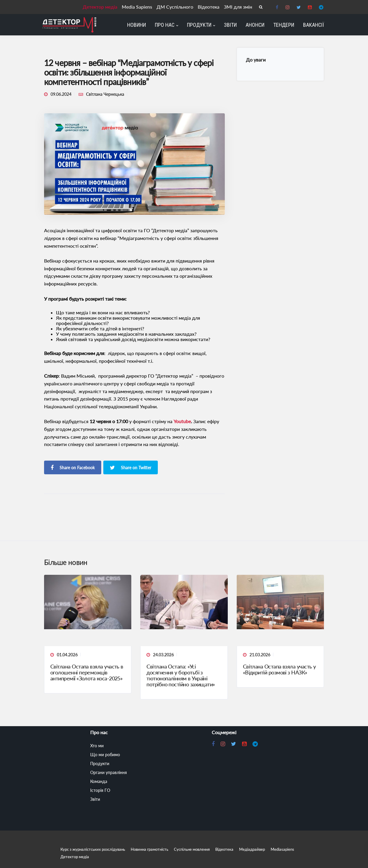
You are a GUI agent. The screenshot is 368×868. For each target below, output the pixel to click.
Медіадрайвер (252, 849)
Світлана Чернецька (105, 94)
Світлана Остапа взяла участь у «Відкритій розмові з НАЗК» (279, 669)
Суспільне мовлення (192, 849)
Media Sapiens (138, 7)
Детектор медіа (102, 7)
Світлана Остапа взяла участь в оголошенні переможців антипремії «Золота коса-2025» (87, 672)
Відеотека (209, 7)
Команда (99, 781)
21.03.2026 (260, 655)
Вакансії (314, 25)
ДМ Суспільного (176, 7)
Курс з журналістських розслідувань (93, 849)
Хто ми (97, 746)
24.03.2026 (163, 655)
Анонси (255, 25)
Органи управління (109, 772)
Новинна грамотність (149, 849)
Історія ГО (100, 790)
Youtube (182, 421)
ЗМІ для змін (238, 7)
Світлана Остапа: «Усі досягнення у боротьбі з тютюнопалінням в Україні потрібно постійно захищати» (181, 675)
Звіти (230, 25)
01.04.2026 (67, 655)
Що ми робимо (105, 755)
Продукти (199, 25)
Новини (137, 25)
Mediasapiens (282, 849)
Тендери (284, 25)
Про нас (165, 25)
